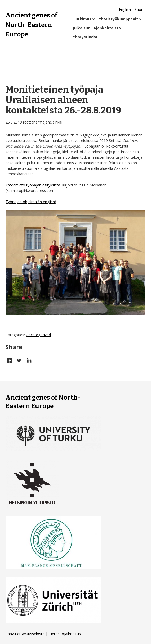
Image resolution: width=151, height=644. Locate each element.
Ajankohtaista (107, 28)
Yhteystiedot (85, 37)
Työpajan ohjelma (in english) (31, 202)
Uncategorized (38, 335)
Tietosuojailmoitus (65, 634)
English (125, 9)
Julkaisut (81, 28)
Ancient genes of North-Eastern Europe (32, 24)
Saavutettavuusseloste (25, 634)
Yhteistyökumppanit (118, 19)
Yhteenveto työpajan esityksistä (33, 185)
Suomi (140, 9)
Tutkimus (82, 19)
